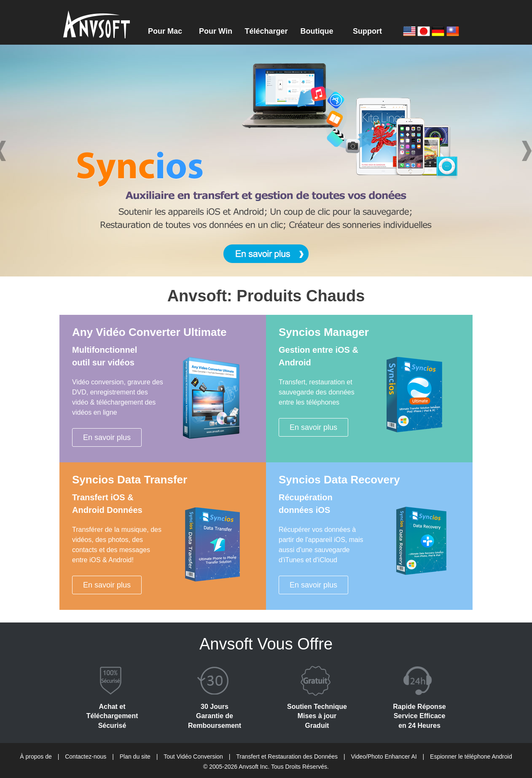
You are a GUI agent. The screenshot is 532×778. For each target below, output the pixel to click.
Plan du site (135, 757)
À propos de (36, 757)
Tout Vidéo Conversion (193, 757)
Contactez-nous (86, 757)
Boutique (317, 31)
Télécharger (266, 31)
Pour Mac (165, 31)
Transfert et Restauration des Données (287, 757)
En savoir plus (107, 437)
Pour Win (216, 31)
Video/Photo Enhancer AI (384, 757)
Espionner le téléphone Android (471, 757)
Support (367, 31)
